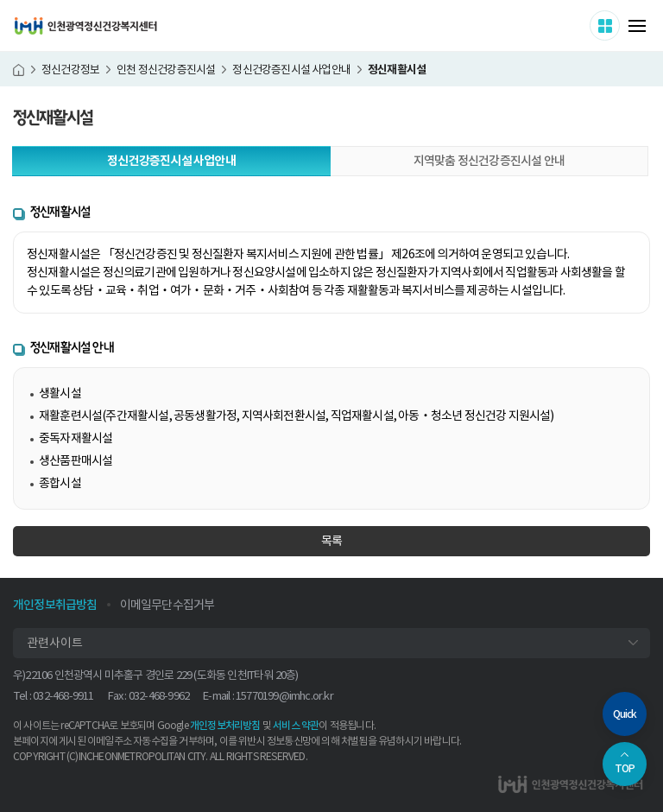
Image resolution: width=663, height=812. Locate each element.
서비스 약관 (296, 725)
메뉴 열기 (637, 26)
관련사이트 (55, 643)
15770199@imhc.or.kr (284, 696)
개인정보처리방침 (225, 725)
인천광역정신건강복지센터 (85, 26)
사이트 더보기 (619, 25)
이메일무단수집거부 (167, 605)
